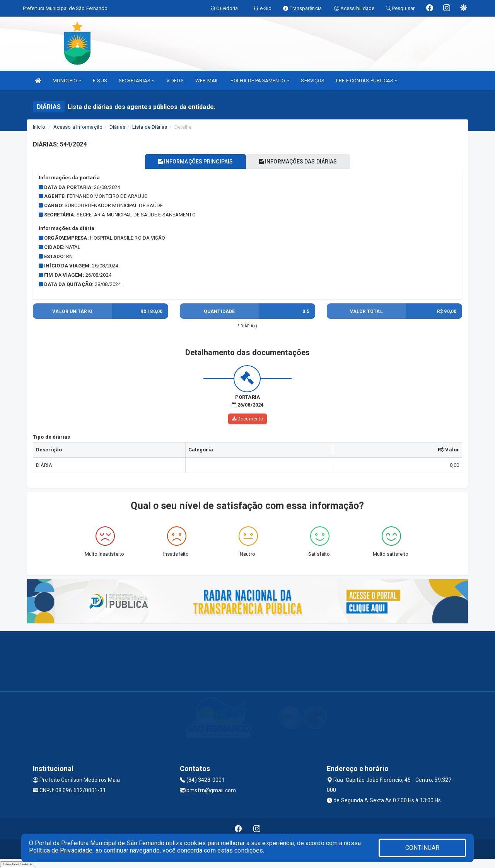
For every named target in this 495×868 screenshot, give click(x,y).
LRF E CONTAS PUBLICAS (367, 81)
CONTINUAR (422, 848)
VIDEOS (175, 81)
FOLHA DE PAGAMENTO (260, 81)
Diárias (117, 127)
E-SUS (100, 81)
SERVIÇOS (313, 81)
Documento (247, 419)
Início (39, 127)
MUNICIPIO (67, 81)
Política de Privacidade (61, 850)
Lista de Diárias (150, 127)
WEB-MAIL (207, 81)
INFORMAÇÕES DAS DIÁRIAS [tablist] (301, 162)
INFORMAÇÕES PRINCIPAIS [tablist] (192, 162)
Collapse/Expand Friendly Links (18, 864)
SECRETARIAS (137, 81)
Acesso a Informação (78, 127)
